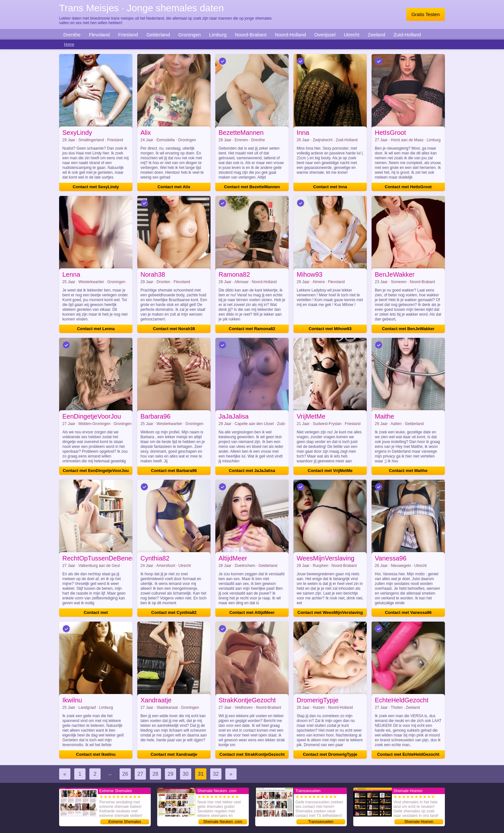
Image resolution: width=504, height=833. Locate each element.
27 (140, 774)
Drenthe (72, 35)
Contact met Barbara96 (174, 471)
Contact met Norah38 (174, 329)
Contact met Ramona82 (252, 329)
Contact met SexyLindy (96, 187)
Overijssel (325, 35)
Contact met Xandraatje (174, 754)
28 (156, 774)
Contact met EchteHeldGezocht (408, 754)
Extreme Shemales (125, 822)
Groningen (190, 35)
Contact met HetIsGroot (408, 187)
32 (216, 774)
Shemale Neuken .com (223, 822)
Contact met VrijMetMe (330, 471)
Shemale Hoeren (419, 822)
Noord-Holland (290, 35)
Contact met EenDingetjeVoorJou (96, 471)
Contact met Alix (174, 187)
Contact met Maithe (408, 471)
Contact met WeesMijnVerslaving (330, 612)
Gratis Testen (426, 14)
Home (69, 44)
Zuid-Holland (407, 35)
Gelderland (158, 35)
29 (171, 774)
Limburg (218, 35)
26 (125, 774)
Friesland (128, 35)
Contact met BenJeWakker (408, 329)
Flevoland (99, 35)
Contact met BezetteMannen (252, 187)
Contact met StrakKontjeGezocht (252, 754)
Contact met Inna (330, 187)
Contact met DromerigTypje (330, 754)
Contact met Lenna (96, 329)
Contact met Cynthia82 (174, 612)
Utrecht (352, 35)
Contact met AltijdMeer (252, 612)
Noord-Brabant (251, 35)
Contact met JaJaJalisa (252, 471)
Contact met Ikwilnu (96, 754)
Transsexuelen (321, 822)
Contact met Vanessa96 (408, 612)
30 (186, 774)
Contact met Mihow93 (330, 329)
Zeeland (376, 35)
